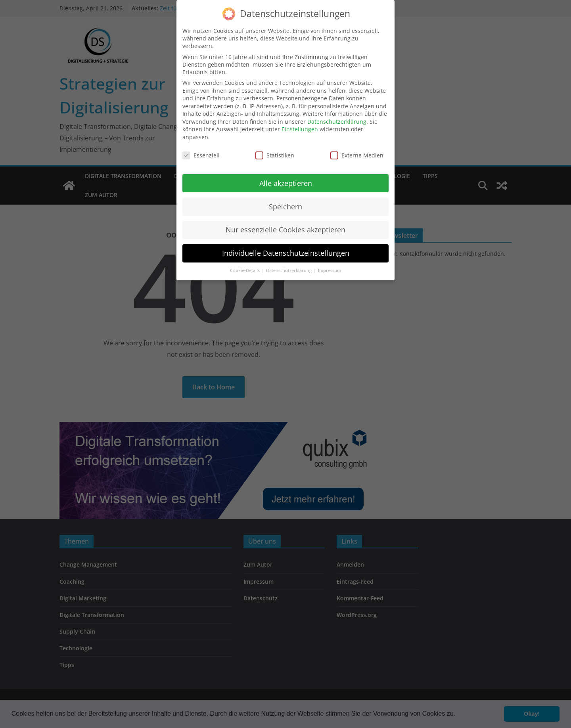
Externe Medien (357, 148)
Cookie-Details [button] (245, 264)
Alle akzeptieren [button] (286, 176)
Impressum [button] (330, 264)
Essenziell (201, 148)
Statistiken (275, 148)
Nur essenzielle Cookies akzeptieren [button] (285, 223)
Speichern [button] (285, 199)
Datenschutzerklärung (337, 115)
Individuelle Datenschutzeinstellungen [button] (286, 246)
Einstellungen (300, 122)
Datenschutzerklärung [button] (289, 264)
